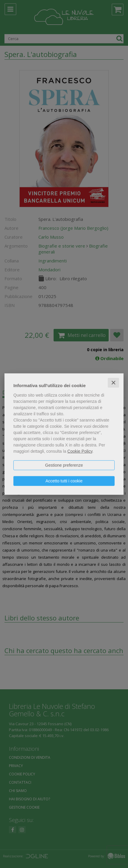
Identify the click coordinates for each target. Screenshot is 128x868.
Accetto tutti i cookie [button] (64, 481)
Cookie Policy (80, 451)
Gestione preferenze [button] (64, 465)
